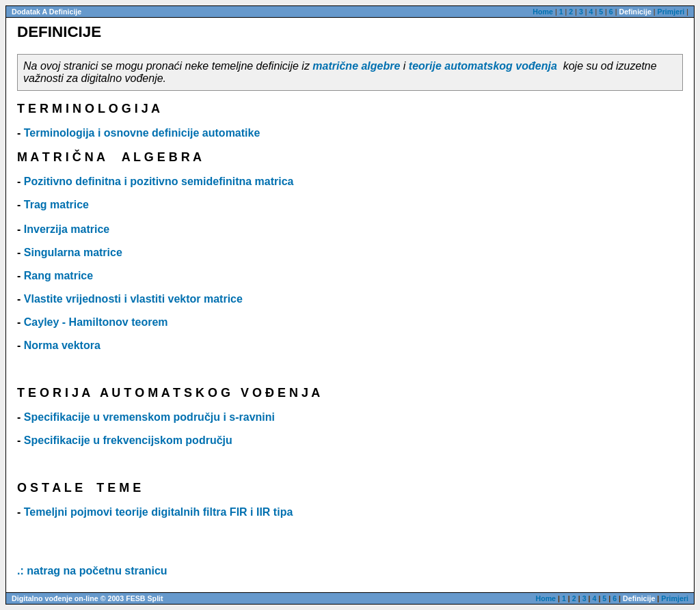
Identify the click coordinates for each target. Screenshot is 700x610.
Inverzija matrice (67, 229)
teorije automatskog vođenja (483, 66)
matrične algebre (356, 66)
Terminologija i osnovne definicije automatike (142, 133)
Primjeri (671, 12)
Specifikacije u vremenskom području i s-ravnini (149, 417)
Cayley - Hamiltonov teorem (96, 322)
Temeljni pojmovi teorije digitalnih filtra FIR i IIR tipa (159, 512)
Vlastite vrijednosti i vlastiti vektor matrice (133, 299)
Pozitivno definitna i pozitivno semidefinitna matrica (159, 181)
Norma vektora (62, 345)
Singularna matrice (73, 252)
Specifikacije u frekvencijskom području (128, 440)
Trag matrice (56, 205)
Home (543, 12)
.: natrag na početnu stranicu (92, 571)
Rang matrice (58, 276)
